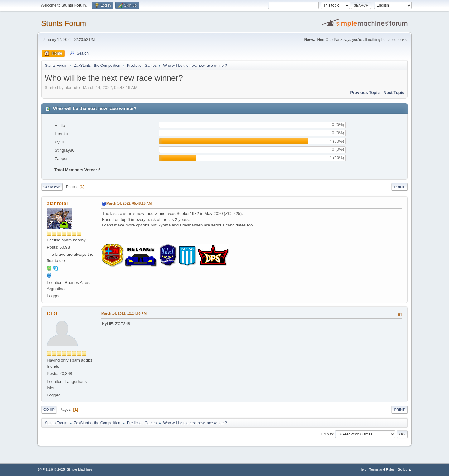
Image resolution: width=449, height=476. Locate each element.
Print (399, 187)
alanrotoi (57, 204)
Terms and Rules (382, 469)
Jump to (326, 434)
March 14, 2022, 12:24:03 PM (124, 313)
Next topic (394, 92)
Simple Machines (80, 469)
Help (363, 469)
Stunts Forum (64, 23)
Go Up (49, 410)
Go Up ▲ (405, 469)
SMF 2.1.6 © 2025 (51, 469)
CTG (52, 314)
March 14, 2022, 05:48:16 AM (129, 203)
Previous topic (365, 92)
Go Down (52, 187)
